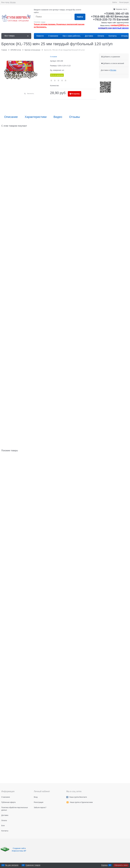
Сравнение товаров (33, 865)
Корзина (104, 865)
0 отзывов (54, 57)
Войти (115, 2)
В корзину (76, 94)
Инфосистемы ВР (19, 851)
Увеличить (30, 94)
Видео (58, 117)
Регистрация (124, 2)
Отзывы (75, 117)
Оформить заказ (121, 865)
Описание (11, 117)
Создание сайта (19, 848)
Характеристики (36, 117)
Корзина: (121, 9)
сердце (43, 22)
